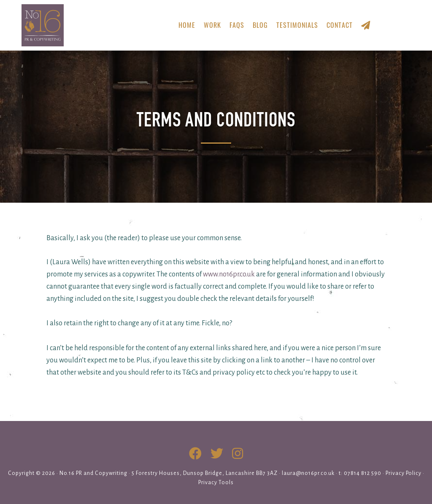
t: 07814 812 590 (360, 473)
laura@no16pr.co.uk (308, 473)
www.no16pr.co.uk (229, 274)
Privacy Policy (404, 473)
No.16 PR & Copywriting (80, 25)
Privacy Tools (216, 483)
